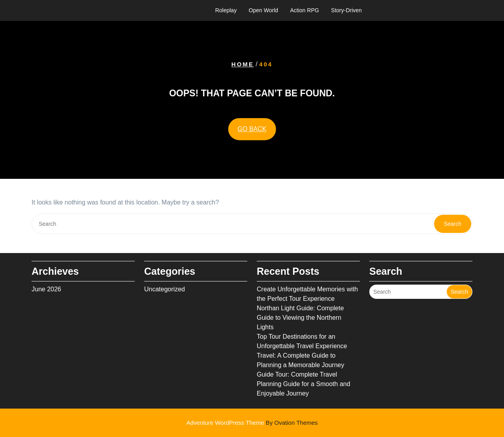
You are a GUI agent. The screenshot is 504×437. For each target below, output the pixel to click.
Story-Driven (346, 10)
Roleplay (226, 10)
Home (243, 64)
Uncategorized (165, 289)
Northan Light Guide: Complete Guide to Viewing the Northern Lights (300, 318)
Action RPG (305, 10)
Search (453, 224)
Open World (263, 10)
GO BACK (252, 129)
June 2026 (46, 289)
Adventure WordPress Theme (252, 423)
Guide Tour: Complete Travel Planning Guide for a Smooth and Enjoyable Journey (304, 384)
